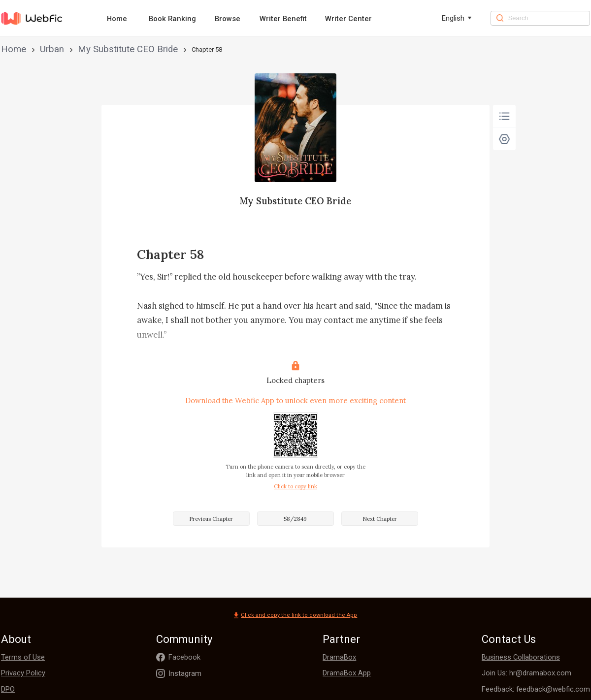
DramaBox (339, 657)
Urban (37, 49)
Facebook (184, 657)
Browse (228, 19)
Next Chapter (380, 519)
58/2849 (295, 519)
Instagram (185, 673)
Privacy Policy (23, 673)
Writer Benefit (283, 19)
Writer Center (348, 19)
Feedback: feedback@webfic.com (536, 689)
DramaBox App (347, 673)
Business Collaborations (521, 657)
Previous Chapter (211, 519)
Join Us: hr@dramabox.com (526, 673)
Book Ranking (172, 19)
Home (117, 19)
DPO (8, 689)
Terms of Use (23, 657)
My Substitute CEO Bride (91, 49)
